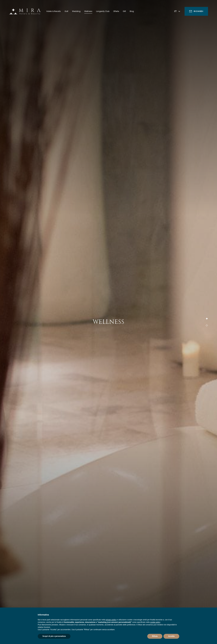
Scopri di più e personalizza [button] (54, 636)
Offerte (116, 11)
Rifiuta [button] (155, 636)
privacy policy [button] (111, 620)
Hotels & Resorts (54, 11)
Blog (132, 11)
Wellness (88, 11)
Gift (124, 11)
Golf (66, 11)
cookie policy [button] (155, 622)
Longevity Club (103, 11)
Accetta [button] (171, 636)
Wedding (76, 11)
